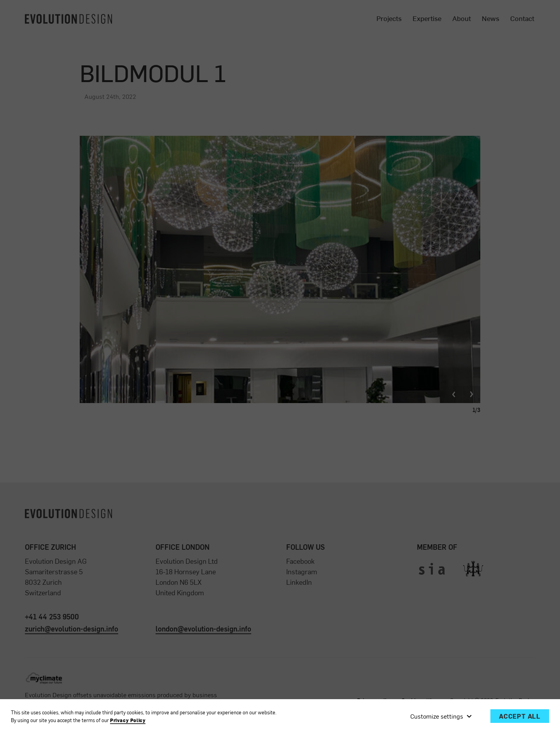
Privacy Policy (128, 720)
